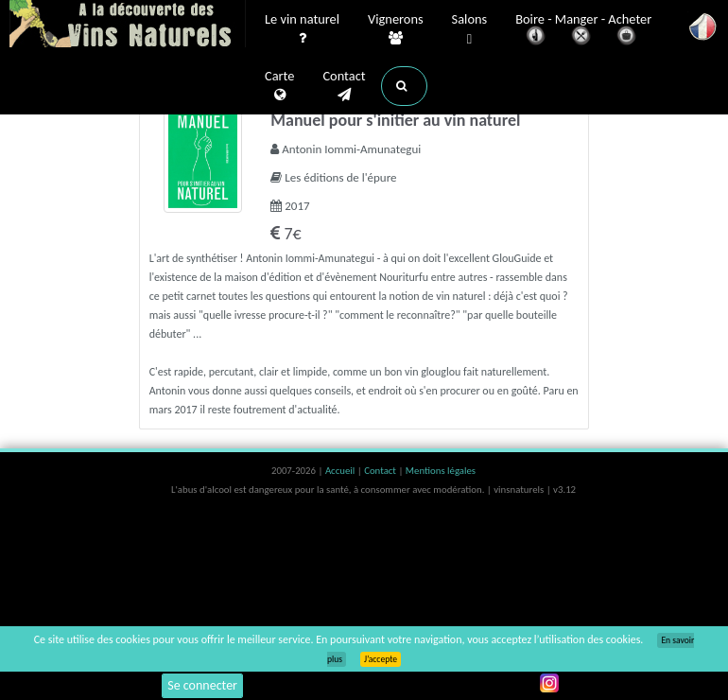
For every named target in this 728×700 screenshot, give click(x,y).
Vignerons (396, 29)
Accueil (341, 471)
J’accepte (381, 659)
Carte (279, 86)
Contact (344, 86)
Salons (470, 30)
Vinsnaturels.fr (128, 26)
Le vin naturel (302, 29)
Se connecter (202, 685)
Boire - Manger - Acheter (583, 31)
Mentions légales (441, 471)
